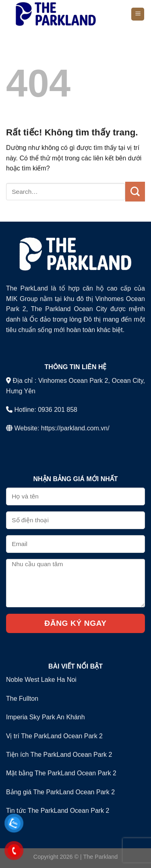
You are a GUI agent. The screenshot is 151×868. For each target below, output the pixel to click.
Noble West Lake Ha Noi (41, 680)
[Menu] (138, 14)
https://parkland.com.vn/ (75, 428)
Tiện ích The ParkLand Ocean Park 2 (59, 755)
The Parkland (101, 857)
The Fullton (22, 699)
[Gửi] (135, 191)
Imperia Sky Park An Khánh (46, 717)
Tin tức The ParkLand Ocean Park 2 (58, 811)
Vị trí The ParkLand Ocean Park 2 (54, 736)
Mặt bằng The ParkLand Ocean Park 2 (61, 773)
